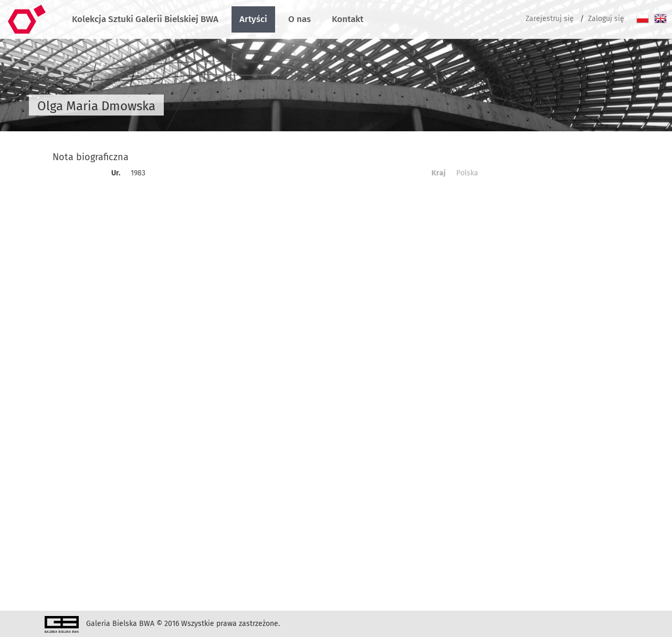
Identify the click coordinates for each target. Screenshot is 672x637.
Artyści (253, 19)
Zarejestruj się (550, 19)
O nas (300, 19)
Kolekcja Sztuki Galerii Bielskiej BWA (145, 19)
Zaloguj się (606, 19)
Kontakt (348, 19)
